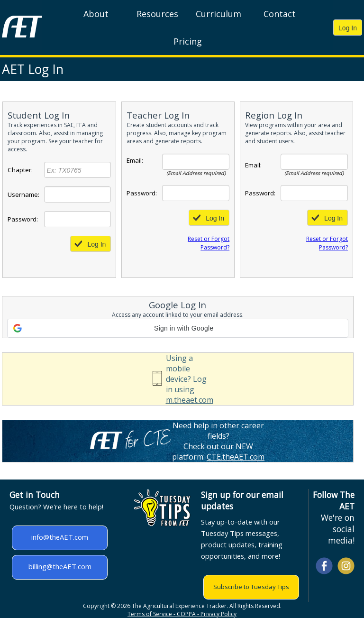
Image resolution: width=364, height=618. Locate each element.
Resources (157, 14)
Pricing (188, 41)
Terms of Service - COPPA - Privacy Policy (182, 614)
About (96, 14)
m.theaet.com (190, 400)
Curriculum (218, 14)
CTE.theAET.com (236, 457)
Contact (280, 14)
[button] (178, 328)
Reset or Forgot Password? (209, 243)
